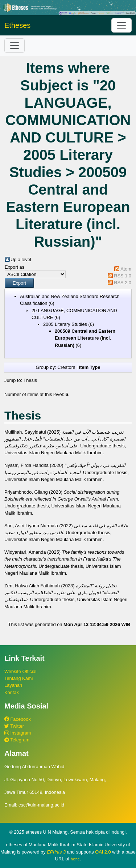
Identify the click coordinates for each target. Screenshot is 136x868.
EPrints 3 (56, 852)
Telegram (17, 740)
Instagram (18, 733)
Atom (126, 269)
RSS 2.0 (123, 283)
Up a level (21, 259)
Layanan (13, 685)
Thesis (30, 380)
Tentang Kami (18, 678)
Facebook (18, 719)
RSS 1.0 (123, 276)
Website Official (20, 671)
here (75, 859)
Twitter (14, 726)
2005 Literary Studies (65, 324)
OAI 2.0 (103, 852)
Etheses (17, 25)
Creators (66, 367)
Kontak (12, 692)
